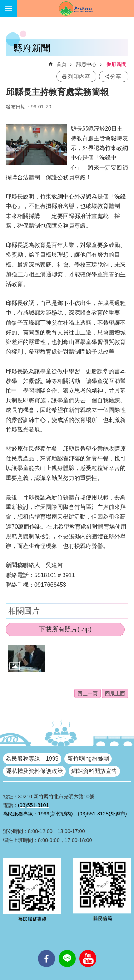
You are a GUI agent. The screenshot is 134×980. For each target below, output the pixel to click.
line (67, 950)
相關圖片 (24, 611)
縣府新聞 (116, 64)
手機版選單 (9, 9)
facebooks (46, 950)
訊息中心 (86, 64)
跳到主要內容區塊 (4, 4)
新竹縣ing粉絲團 (88, 759)
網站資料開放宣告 (94, 771)
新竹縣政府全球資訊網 (76, 9)
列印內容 (79, 77)
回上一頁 (88, 693)
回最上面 (115, 693)
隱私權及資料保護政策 (34, 771)
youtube (88, 950)
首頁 (61, 64)
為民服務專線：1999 (32, 759)
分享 (116, 77)
